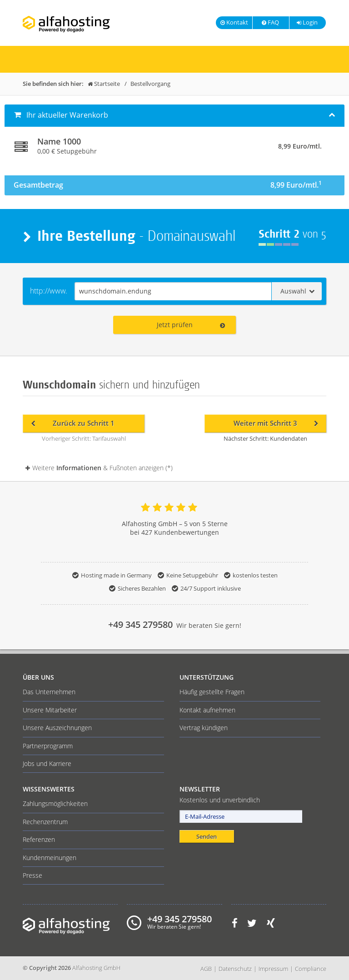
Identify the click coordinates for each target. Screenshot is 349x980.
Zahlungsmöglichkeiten (55, 803)
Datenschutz (235, 969)
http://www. (49, 291)
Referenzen (39, 839)
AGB (206, 969)
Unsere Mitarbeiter (50, 710)
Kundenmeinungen (50, 858)
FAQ (270, 22)
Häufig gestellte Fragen (212, 692)
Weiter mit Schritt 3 (276, 423)
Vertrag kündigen (204, 728)
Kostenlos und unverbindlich (220, 800)
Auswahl (297, 291)
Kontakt (234, 22)
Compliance (311, 969)
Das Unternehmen (49, 692)
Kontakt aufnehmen (207, 710)
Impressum (273, 969)
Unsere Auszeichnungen (57, 728)
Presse (32, 875)
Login (307, 22)
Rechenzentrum (45, 822)
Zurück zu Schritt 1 (73, 423)
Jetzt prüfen (191, 325)
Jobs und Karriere (47, 764)
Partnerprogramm (48, 746)
